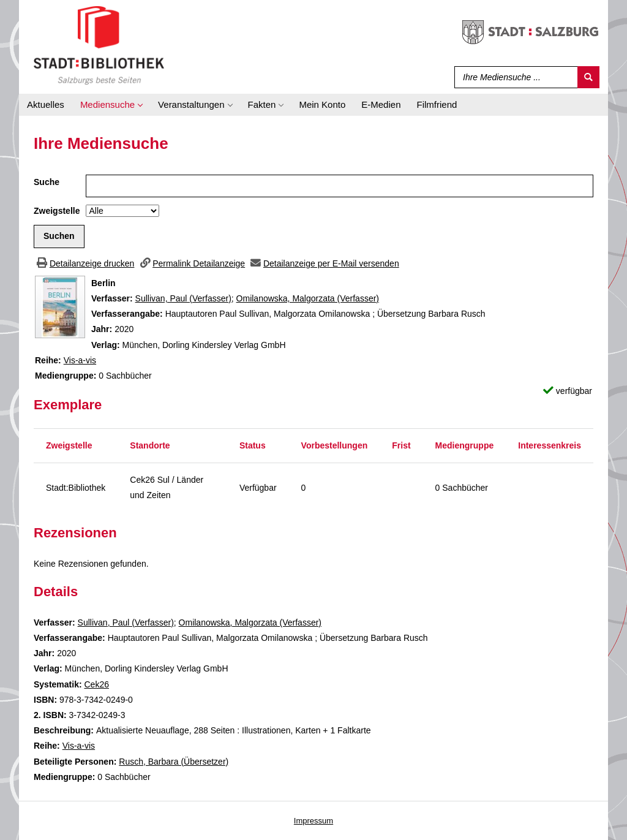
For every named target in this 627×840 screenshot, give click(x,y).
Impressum (313, 821)
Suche (47, 182)
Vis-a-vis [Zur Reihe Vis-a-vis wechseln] (80, 360)
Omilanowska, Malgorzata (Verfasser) (308, 298)
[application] (111, 105)
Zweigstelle (57, 211)
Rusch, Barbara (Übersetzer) (174, 762)
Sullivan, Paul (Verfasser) (183, 298)
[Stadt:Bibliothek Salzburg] (99, 45)
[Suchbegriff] (513, 77)
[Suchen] (588, 77)
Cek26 (96, 684)
